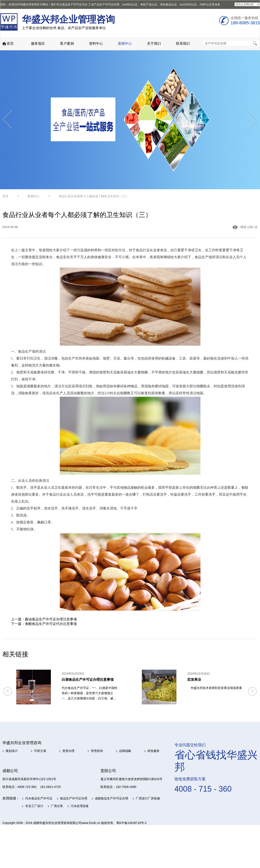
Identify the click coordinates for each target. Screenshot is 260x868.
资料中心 (96, 44)
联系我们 (183, 44)
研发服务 (153, 751)
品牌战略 (125, 751)
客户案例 (67, 44)
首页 (8, 44)
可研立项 (40, 751)
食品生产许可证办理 (74, 798)
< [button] (8, 691)
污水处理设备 (80, 806)
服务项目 (38, 44)
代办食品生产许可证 (39, 798)
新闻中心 (125, 44)
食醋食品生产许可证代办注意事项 (51, 624)
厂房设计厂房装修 (148, 798)
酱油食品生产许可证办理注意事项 (51, 619)
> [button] (252, 691)
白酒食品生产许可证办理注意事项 (88, 680)
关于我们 (154, 44)
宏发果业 (194, 680)
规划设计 (12, 751)
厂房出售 (57, 806)
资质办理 (68, 751)
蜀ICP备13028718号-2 (131, 823)
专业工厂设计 (34, 806)
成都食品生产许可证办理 (111, 798)
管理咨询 (97, 751)
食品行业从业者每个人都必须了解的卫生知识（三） (94, 196)
